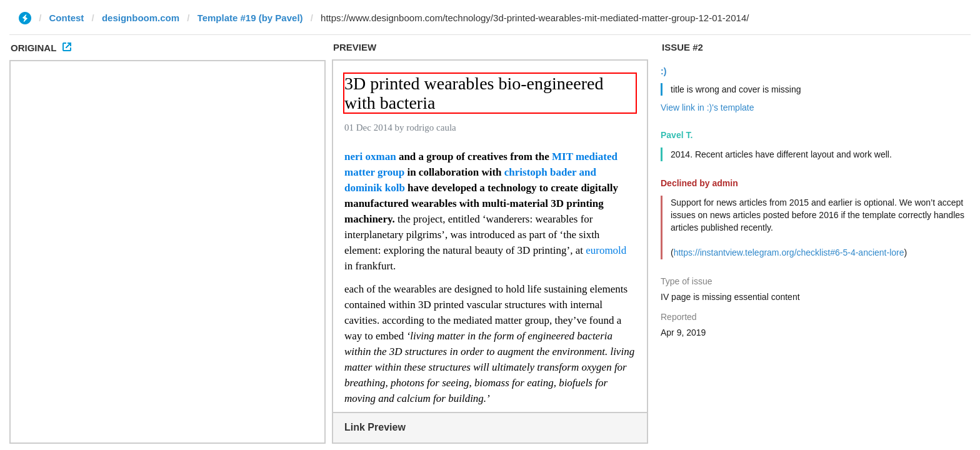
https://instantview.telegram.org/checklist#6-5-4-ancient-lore (789, 252)
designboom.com (141, 18)
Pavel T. (677, 135)
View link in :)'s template (707, 107)
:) (663, 71)
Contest (67, 18)
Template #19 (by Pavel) (250, 18)
